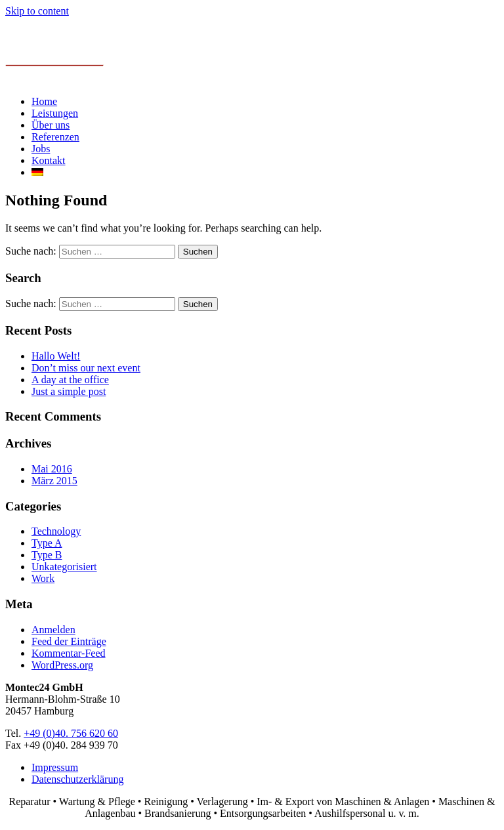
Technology (56, 531)
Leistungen (55, 113)
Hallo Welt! (56, 356)
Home (44, 101)
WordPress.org (62, 665)
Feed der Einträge (69, 641)
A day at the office (70, 380)
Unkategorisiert (64, 567)
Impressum (55, 767)
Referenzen (55, 137)
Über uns (51, 125)
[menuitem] (37, 172)
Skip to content (37, 11)
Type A (47, 543)
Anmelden (53, 630)
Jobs (41, 149)
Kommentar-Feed (69, 653)
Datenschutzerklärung (77, 779)
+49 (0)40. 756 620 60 (71, 733)
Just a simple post (69, 391)
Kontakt (49, 160)
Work (43, 578)
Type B (47, 555)
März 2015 (54, 481)
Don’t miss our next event (86, 368)
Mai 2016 (52, 469)
